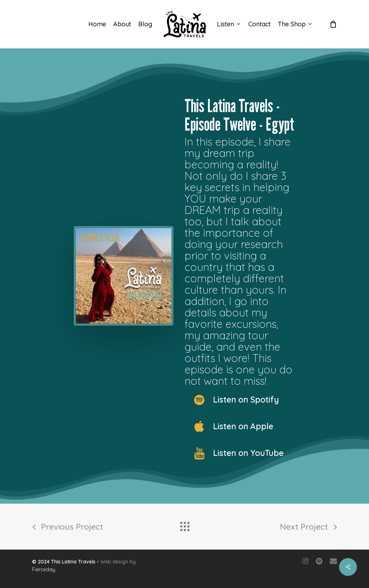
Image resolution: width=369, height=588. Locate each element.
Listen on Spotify (246, 400)
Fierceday (44, 569)
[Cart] (333, 24)
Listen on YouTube (248, 453)
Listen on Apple (243, 426)
